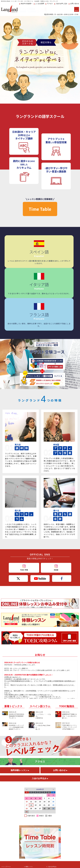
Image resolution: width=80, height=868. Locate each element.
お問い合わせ (74, 4)
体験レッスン (29, 811)
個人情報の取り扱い (53, 828)
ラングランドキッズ (31, 814)
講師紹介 (28, 817)
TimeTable (28, 820)
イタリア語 (6, 828)
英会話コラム (29, 834)
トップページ (7, 811)
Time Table (40, 209)
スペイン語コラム (40, 651)
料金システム (51, 825)
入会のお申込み (40, 723)
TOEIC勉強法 (67, 651)
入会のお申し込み (61, 4)
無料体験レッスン (20, 715)
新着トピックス (13, 651)
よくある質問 (39, 4)
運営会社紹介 (51, 823)
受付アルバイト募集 (53, 814)
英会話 (5, 817)
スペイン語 (6, 822)
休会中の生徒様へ (26, 4)
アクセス (49, 4)
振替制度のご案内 (53, 817)
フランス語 (6, 825)
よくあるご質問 (30, 825)
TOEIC (5, 814)
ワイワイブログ (30, 828)
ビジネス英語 (7, 819)
